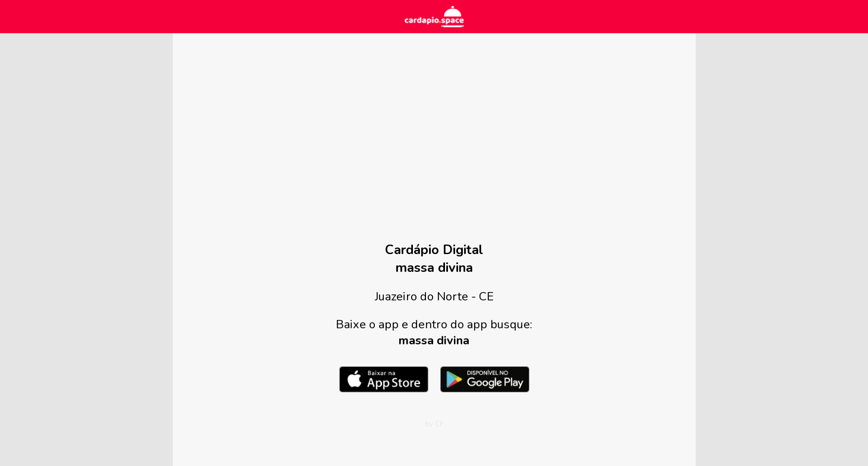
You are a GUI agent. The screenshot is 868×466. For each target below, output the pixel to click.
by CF (434, 424)
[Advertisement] (434, 146)
